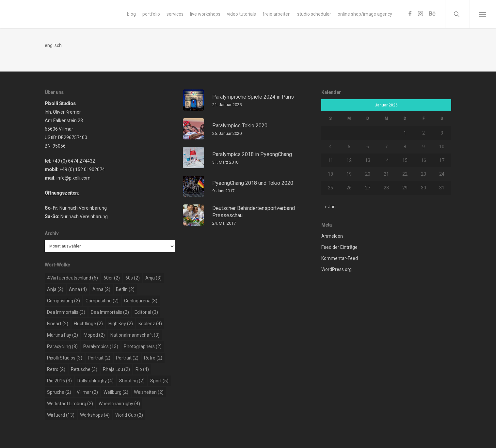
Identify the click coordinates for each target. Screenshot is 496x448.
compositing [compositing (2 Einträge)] (64, 301)
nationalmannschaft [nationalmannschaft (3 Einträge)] (135, 335)
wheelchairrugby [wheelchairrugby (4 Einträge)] (119, 404)
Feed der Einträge (339, 247)
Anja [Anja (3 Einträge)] (153, 278)
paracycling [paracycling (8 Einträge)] (62, 346)
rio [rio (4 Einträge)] (142, 369)
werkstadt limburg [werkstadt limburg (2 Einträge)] (70, 404)
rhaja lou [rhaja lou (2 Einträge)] (116, 369)
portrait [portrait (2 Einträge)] (99, 358)
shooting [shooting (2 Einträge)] (132, 381)
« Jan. (331, 207)
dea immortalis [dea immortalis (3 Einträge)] (66, 312)
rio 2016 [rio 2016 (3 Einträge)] (59, 381)
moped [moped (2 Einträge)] (94, 335)
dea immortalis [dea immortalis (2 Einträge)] (110, 312)
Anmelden (332, 236)
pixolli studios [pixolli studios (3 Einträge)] (65, 358)
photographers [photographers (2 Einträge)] (143, 346)
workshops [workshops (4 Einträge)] (95, 415)
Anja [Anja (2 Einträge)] (55, 289)
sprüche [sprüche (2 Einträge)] (59, 392)
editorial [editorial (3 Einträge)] (146, 312)
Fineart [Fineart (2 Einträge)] (58, 324)
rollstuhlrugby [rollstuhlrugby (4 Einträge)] (96, 381)
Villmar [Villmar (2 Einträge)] (87, 392)
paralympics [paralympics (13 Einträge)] (101, 346)
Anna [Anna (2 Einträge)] (101, 289)
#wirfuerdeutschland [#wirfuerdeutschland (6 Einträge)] (72, 278)
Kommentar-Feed (340, 258)
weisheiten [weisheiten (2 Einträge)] (149, 392)
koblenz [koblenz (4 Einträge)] (150, 324)
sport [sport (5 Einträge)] (159, 381)
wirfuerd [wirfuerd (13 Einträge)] (61, 415)
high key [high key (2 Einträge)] (121, 324)
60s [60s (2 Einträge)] (133, 278)
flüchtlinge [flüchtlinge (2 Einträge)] (88, 324)
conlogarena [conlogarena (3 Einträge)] (141, 301)
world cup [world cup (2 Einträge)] (129, 415)
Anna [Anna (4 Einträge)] (78, 289)
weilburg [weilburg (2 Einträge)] (116, 392)
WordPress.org (336, 269)
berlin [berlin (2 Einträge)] (125, 289)
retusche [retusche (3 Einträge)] (84, 369)
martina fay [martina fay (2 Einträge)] (63, 335)
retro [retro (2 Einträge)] (153, 358)
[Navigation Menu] (483, 14)
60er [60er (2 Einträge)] (112, 278)
